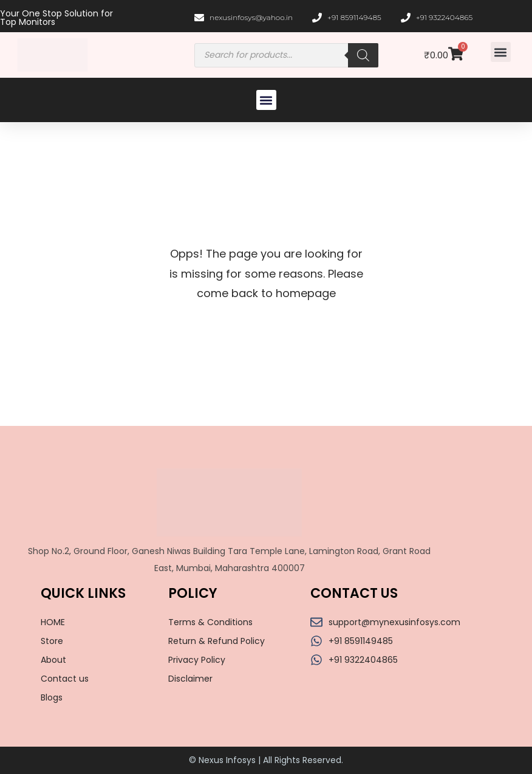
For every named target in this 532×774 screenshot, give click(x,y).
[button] (501, 52)
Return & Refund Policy (217, 641)
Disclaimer (190, 679)
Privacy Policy (197, 660)
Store (52, 641)
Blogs (52, 697)
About (53, 660)
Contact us (65, 679)
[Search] (363, 55)
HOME (53, 622)
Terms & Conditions (210, 622)
